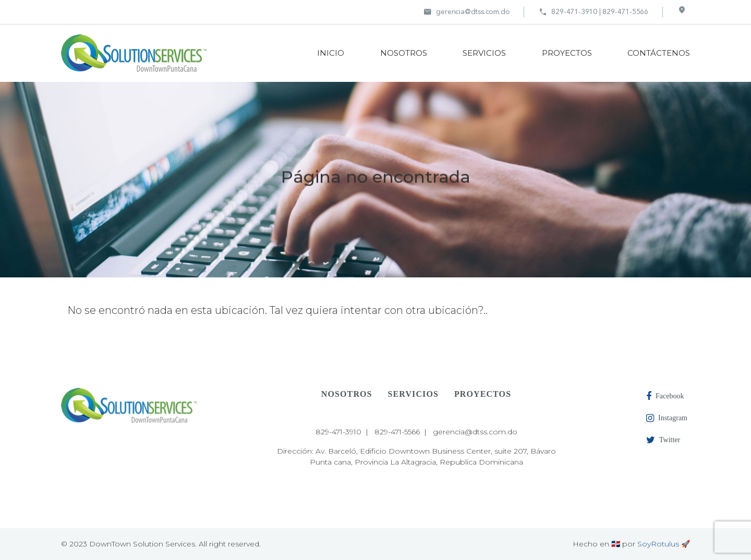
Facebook (665, 396)
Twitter (663, 440)
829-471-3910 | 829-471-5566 (593, 12)
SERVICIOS (484, 53)
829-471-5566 (397, 432)
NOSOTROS (404, 53)
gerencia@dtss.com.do (467, 12)
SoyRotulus (658, 544)
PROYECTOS (567, 53)
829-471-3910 (338, 432)
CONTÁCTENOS (659, 53)
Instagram (667, 418)
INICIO (331, 53)
